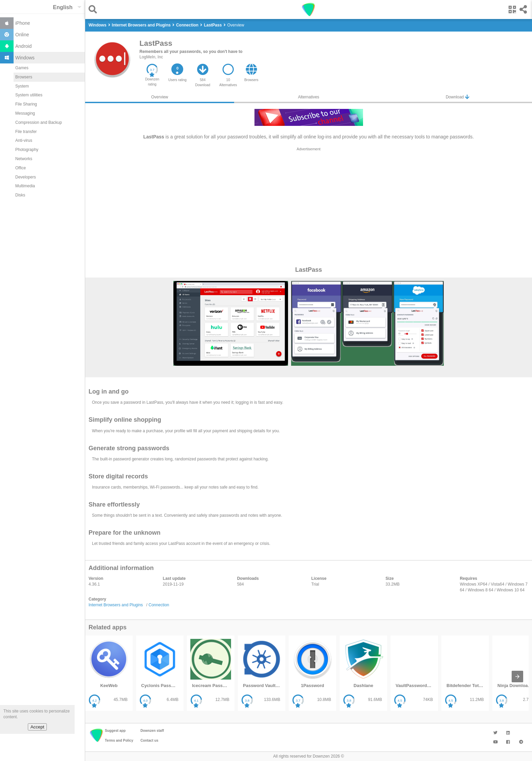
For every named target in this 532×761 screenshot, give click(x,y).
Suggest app (115, 731)
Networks (24, 159)
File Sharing (26, 104)
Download (458, 97)
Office (21, 168)
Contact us (149, 740)
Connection (159, 605)
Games (22, 68)
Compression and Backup (39, 122)
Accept (37, 727)
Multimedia (25, 186)
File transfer (26, 132)
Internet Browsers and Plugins (116, 605)
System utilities (29, 95)
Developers (26, 177)
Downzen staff (152, 731)
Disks (20, 195)
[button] (94, 9)
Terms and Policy (119, 740)
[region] (309, 206)
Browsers (24, 77)
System (22, 86)
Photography (27, 150)
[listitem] (109, 673)
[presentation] (517, 677)
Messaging (25, 113)
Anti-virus (24, 140)
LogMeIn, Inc (151, 57)
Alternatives (309, 97)
